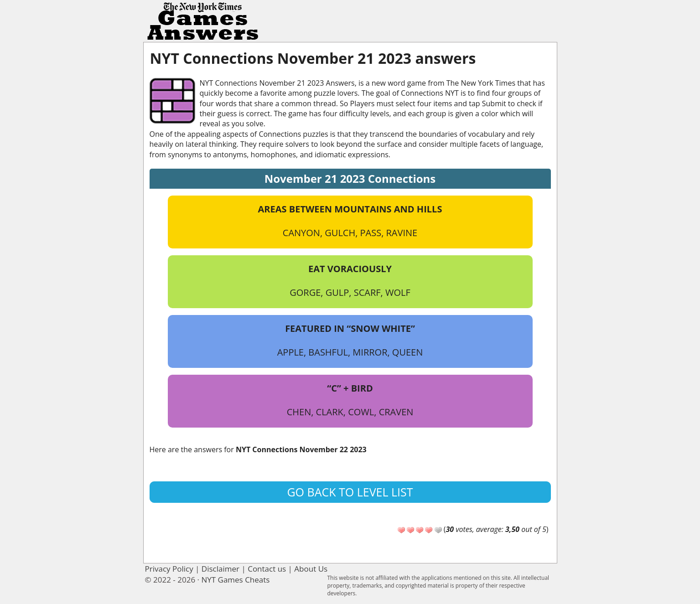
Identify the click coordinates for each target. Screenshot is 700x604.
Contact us (267, 569)
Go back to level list (350, 492)
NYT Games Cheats (235, 580)
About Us (311, 569)
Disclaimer (220, 569)
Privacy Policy (169, 569)
